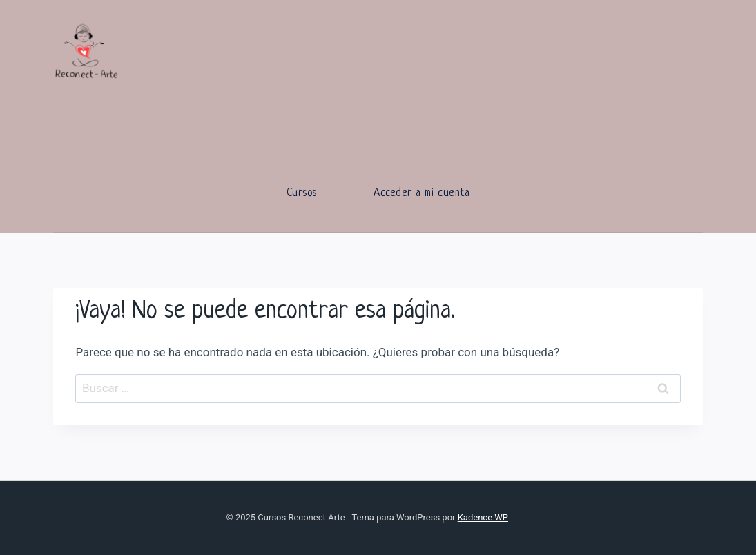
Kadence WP (483, 517)
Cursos (302, 193)
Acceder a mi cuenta (421, 193)
